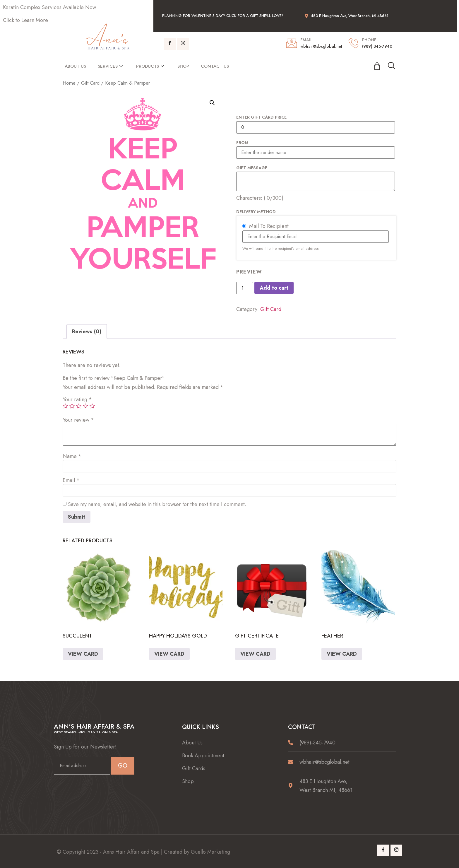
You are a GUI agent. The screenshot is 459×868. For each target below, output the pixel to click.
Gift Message (252, 168)
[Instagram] (183, 44)
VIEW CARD (83, 654)
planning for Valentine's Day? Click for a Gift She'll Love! (222, 16)
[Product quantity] (245, 288)
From (242, 143)
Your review (78, 420)
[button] (212, 103)
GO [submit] (123, 766)
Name (72, 456)
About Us (75, 66)
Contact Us (215, 66)
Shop (183, 66)
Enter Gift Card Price (261, 117)
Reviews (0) (87, 332)
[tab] (87, 332)
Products (150, 66)
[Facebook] (170, 44)
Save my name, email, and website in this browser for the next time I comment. (157, 504)
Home (69, 83)
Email (71, 480)
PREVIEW (249, 272)
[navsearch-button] (391, 66)
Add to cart (274, 288)
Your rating (77, 399)
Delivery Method (256, 212)
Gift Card (90, 83)
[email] (82, 766)
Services (110, 66)
